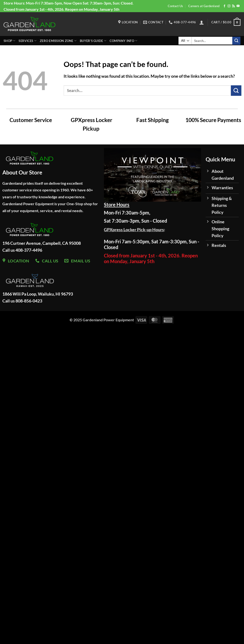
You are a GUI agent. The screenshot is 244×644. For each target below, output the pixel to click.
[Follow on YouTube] (238, 6)
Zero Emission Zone (58, 41)
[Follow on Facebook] (224, 6)
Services (28, 41)
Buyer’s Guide (93, 41)
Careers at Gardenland (204, 6)
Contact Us (175, 6)
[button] (202, 22)
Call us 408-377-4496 (22, 250)
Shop (9, 41)
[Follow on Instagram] (229, 6)
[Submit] (236, 41)
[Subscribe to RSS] (234, 6)
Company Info (124, 41)
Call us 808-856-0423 (22, 301)
